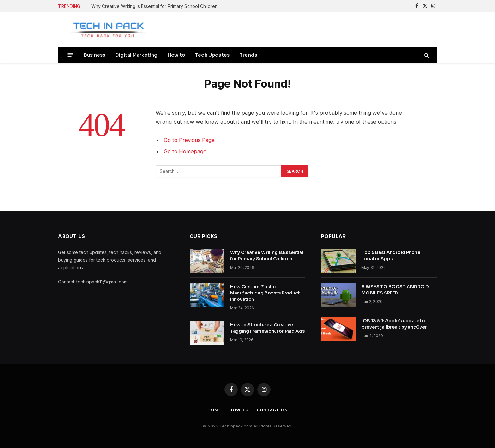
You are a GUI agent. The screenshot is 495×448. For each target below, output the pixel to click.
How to (176, 55)
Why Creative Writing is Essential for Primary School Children (154, 6)
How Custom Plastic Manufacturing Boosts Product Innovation (265, 293)
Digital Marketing (136, 55)
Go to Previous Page (189, 140)
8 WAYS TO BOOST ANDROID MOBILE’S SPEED (395, 290)
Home (214, 410)
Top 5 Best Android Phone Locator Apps (391, 256)
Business (95, 55)
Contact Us (272, 410)
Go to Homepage (185, 151)
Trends (248, 55)
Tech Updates (212, 55)
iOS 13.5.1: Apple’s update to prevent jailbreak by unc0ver (394, 324)
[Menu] (70, 55)
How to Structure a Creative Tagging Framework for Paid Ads (267, 328)
